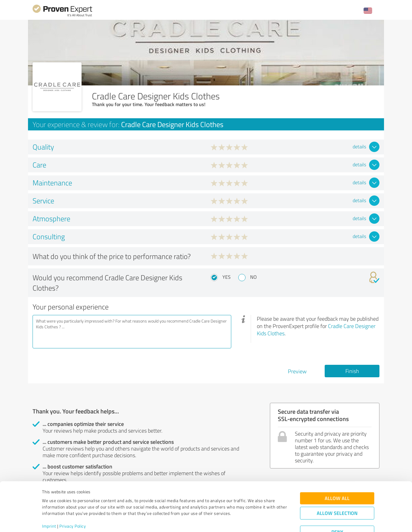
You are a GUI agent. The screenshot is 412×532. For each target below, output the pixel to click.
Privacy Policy (73, 504)
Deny (337, 509)
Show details (244, 521)
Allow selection (337, 491)
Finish (352, 371)
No (253, 277)
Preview (297, 371)
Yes (227, 277)
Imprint (49, 504)
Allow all (337, 476)
